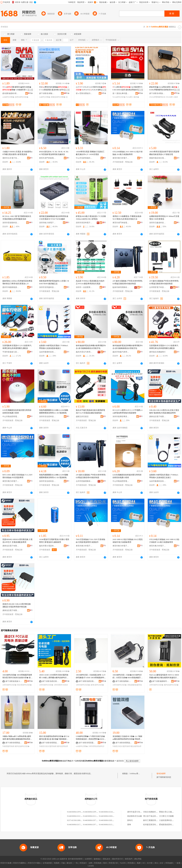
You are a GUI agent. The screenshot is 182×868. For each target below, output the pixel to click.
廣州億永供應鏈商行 (157, 352)
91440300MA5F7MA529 (92, 825)
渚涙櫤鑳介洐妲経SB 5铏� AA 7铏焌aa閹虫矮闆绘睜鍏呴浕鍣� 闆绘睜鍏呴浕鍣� (127, 738)
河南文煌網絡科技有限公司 (154, 812)
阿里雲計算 (113, 863)
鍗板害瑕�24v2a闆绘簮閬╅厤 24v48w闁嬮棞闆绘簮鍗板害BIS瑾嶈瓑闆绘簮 (164, 89)
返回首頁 (120, 761)
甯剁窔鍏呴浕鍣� (24, 685)
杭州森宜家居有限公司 (152, 825)
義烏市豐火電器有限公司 (47, 546)
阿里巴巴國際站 (20, 863)
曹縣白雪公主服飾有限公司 (170, 812)
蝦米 (105, 863)
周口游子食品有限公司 (152, 816)
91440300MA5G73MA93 (77, 825)
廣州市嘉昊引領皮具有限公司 (139, 812)
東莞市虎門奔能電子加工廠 (47, 158)
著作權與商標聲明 (75, 859)
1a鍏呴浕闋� (45, 97)
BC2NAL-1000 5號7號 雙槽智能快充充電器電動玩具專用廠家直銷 (17, 218)
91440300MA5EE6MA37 (108, 820)
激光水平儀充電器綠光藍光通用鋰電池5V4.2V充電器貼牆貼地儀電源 (90, 412)
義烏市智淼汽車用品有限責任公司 (121, 352)
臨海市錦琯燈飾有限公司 (121, 287)
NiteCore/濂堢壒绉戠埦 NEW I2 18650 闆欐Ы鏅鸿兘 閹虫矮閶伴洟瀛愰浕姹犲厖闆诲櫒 (164, 676)
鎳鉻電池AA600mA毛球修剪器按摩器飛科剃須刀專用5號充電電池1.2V (17, 282)
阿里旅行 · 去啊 (86, 863)
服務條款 (97, 859)
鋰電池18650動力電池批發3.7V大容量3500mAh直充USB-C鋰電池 (91, 218)
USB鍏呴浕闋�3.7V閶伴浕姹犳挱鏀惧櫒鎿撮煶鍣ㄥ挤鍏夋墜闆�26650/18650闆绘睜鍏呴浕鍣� (91, 738)
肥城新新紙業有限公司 (168, 825)
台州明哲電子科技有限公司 (158, 287)
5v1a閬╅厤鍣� (133, 97)
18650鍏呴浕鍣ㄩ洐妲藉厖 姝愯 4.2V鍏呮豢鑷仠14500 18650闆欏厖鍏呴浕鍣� (91, 676)
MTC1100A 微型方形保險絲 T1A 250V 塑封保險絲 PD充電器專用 (17, 476)
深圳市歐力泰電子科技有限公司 (47, 223)
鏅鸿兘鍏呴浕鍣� (171, 685)
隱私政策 (106, 859)
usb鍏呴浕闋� (8, 97)
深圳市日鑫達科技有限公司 (158, 223)
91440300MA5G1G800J (92, 816)
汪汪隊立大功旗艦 (166, 816)
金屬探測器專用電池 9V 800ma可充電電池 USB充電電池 (164, 218)
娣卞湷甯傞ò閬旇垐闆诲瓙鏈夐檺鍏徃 (158, 93)
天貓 (63, 863)
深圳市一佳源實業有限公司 (84, 287)
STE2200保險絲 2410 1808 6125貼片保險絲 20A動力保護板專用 (128, 153)
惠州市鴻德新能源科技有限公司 (11, 287)
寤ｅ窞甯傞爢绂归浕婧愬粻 (84, 93)
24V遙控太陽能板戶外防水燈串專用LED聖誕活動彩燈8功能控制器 (164, 282)
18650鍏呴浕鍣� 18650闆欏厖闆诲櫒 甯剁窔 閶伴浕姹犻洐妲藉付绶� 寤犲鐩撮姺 (17, 676)
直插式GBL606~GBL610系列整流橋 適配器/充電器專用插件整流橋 (17, 605)
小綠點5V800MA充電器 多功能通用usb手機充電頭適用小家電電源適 (17, 153)
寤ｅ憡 (30, 90)
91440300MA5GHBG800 (108, 812)
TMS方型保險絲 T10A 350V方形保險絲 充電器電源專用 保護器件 (90, 541)
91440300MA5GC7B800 (76, 816)
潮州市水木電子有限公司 (11, 158)
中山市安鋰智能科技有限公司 (84, 158)
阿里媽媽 (98, 863)
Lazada (91, 866)
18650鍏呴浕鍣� (9, 685)
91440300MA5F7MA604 (92, 820)
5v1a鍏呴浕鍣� (119, 97)
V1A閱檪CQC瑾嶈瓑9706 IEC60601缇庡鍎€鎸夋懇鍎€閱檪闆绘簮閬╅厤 (128, 89)
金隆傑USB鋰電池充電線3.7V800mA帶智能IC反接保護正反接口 (164, 476)
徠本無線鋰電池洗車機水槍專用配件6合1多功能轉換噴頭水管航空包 (91, 347)
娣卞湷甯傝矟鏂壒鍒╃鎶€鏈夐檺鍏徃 (124, 681)
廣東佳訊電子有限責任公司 (158, 417)
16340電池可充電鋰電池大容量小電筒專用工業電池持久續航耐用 (54, 541)
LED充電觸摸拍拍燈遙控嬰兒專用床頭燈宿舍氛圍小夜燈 (17, 412)
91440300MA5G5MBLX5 (109, 825)
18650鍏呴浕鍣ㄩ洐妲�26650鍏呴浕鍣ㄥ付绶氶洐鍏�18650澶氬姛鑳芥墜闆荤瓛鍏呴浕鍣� (128, 676)
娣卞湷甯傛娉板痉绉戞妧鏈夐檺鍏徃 (47, 93)
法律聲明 (88, 859)
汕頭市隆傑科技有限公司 (47, 352)
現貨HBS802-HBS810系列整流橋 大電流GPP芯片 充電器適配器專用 (17, 541)
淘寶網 (56, 863)
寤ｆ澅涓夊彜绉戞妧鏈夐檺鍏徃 (121, 93)
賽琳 (129, 825)
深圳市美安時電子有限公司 (84, 223)
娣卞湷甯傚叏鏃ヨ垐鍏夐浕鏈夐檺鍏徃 (14, 681)
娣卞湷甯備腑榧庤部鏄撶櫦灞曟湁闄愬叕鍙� (161, 681)
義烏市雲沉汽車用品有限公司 (84, 352)
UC (144, 863)
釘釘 (162, 863)
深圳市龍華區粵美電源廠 (121, 417)
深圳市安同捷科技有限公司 (47, 287)
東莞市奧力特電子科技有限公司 (121, 158)
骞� (30, 93)
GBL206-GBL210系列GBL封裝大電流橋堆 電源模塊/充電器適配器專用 (164, 412)
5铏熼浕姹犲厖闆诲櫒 (48, 746)
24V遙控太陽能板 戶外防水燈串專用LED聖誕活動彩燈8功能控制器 (128, 282)
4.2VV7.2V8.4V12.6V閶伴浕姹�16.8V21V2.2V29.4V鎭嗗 (91, 89)
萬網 (139, 863)
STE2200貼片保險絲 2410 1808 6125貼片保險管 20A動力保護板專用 (164, 541)
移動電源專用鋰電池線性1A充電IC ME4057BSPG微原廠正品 (54, 282)
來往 (156, 863)
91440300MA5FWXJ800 (76, 812)
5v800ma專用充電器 (137, 774)
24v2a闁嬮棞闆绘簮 (157, 97)
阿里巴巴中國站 (34, 863)
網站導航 (138, 859)
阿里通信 (131, 863)
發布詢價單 (161, 774)
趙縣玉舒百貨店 (82, 417)
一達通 (177, 863)
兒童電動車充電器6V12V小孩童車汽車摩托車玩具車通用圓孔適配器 (17, 347)
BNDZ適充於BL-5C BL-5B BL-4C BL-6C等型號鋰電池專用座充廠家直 (54, 153)
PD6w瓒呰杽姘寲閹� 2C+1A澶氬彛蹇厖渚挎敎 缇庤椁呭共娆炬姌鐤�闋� (54, 89)
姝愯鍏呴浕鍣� (22, 97)
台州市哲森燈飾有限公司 (84, 481)
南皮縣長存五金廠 (135, 816)
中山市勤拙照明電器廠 (11, 417)
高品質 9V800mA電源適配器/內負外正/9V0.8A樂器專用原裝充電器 (90, 282)
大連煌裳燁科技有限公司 (169, 820)
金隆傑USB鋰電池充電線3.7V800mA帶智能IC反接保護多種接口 (54, 347)
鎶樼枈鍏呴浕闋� (58, 97)
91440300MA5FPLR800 (92, 812)
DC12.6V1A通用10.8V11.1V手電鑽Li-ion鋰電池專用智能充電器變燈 (128, 412)
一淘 (76, 863)
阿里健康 (169, 863)
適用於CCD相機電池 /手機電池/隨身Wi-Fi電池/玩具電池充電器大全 (127, 218)
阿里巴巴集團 (6, 863)
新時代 (130, 820)
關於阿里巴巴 (118, 859)
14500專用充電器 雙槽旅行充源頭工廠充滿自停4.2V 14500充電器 (90, 153)
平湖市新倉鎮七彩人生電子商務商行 (11, 352)
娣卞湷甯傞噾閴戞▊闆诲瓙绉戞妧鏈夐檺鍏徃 (87, 743)
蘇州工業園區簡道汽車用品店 (155, 820)
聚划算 (69, 863)
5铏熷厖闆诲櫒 (8, 746)
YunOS (123, 863)
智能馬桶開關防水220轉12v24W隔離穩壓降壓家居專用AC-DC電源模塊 (54, 412)
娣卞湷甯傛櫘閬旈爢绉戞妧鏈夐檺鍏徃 (14, 743)
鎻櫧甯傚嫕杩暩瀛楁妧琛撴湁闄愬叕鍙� (11, 93)
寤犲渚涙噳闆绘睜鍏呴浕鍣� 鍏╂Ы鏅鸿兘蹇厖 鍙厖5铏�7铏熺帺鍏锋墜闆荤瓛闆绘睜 (54, 738)
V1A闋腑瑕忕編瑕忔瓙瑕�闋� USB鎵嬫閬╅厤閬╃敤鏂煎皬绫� (18, 89)
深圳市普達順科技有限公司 (11, 223)
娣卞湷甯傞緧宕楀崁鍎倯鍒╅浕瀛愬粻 (51, 681)
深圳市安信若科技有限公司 (47, 417)
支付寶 (150, 863)
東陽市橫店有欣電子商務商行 (158, 158)
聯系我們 (129, 859)
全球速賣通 (47, 863)
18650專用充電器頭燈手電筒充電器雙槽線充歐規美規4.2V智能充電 (164, 153)
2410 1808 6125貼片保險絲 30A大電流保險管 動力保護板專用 (128, 541)
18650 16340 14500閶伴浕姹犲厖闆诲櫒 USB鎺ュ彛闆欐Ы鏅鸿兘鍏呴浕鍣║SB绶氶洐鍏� (54, 676)
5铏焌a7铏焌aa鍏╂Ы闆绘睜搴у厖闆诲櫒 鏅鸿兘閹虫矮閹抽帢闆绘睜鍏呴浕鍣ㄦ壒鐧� (17, 738)
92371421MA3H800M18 (76, 820)
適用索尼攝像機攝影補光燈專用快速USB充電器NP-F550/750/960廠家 (54, 218)
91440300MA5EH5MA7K (109, 816)
